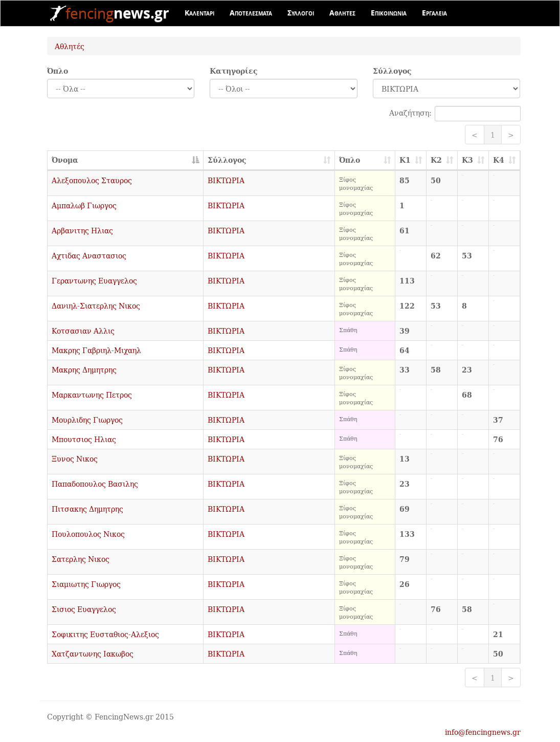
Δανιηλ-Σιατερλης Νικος (96, 305)
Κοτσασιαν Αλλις (83, 331)
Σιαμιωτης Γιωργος (86, 584)
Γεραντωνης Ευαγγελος (94, 280)
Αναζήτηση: (455, 114)
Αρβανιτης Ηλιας (82, 230)
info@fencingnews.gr (483, 732)
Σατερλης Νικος (81, 559)
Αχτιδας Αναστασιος (89, 255)
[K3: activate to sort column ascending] (473, 161)
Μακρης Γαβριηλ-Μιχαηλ (96, 350)
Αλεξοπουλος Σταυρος (92, 180)
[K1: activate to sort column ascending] (411, 161)
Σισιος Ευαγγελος (84, 609)
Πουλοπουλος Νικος (88, 534)
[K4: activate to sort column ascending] (505, 161)
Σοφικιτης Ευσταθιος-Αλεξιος (105, 634)
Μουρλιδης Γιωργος (87, 420)
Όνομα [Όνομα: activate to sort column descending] (65, 160)
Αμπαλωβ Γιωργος (84, 205)
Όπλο (58, 71)
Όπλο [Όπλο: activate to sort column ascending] (350, 160)
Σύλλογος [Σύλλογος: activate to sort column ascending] (227, 160)
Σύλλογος (392, 71)
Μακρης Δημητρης (84, 369)
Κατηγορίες (234, 71)
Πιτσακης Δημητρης (87, 509)
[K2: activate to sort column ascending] (442, 161)
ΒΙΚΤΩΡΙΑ (226, 180)
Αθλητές (70, 46)
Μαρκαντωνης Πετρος (92, 395)
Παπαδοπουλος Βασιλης (95, 484)
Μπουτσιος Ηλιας (84, 439)
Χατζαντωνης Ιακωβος (93, 653)
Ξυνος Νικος (75, 459)
